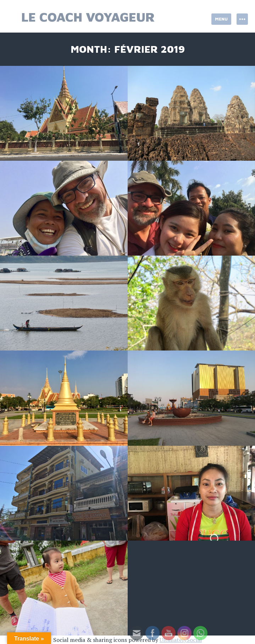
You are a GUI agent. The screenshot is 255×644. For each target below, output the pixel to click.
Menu (221, 19)
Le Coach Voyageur (88, 17)
